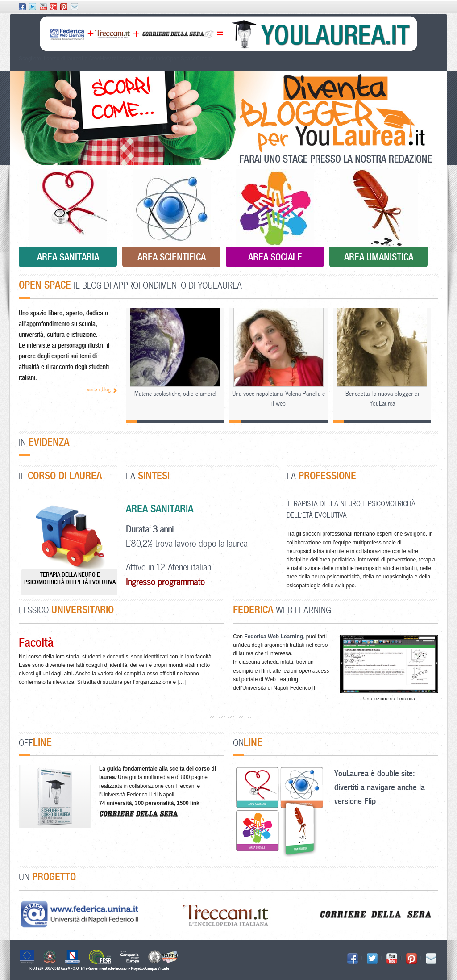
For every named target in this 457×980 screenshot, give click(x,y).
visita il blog (99, 389)
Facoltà (36, 642)
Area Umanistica (379, 257)
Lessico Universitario (141, 59)
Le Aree (91, 59)
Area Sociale (275, 257)
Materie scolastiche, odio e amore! (175, 393)
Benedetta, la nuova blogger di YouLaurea (382, 398)
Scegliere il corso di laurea (50, 59)
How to (108, 59)
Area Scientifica (172, 257)
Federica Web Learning (274, 637)
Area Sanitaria (68, 257)
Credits (204, 59)
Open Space (181, 59)
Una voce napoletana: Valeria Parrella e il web (278, 398)
